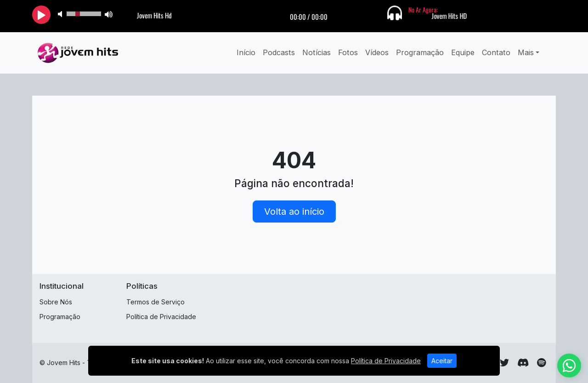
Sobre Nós (56, 302)
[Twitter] (504, 363)
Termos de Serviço (155, 302)
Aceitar (442, 361)
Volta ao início (294, 212)
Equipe (463, 52)
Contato (496, 52)
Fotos (348, 52)
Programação (420, 52)
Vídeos (377, 52)
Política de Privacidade (161, 317)
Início (246, 52)
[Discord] (523, 363)
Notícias (317, 52)
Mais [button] (526, 52)
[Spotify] (541, 363)
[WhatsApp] (569, 366)
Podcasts (279, 52)
